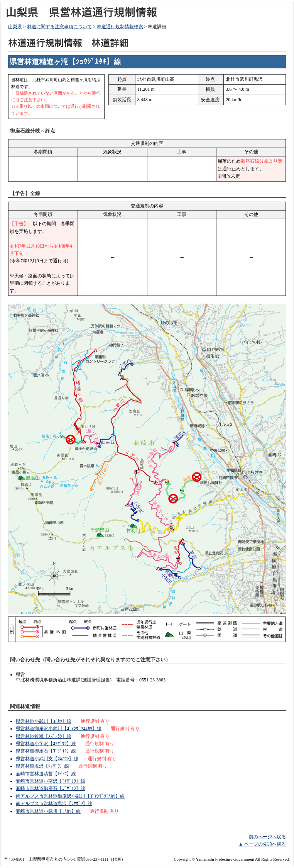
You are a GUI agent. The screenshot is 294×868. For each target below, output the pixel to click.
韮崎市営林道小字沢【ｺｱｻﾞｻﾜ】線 (51, 781)
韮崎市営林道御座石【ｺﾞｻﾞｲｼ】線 (51, 788)
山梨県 (15, 27)
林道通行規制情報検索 (120, 27)
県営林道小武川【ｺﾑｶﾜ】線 (44, 721)
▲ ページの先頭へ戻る (262, 844)
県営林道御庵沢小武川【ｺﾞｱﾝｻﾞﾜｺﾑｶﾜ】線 (59, 729)
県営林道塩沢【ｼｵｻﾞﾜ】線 (42, 766)
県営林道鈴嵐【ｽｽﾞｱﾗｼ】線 (44, 736)
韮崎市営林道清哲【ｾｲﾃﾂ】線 (46, 774)
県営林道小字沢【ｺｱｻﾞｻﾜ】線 (46, 744)
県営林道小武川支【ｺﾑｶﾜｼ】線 (47, 759)
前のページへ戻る (267, 837)
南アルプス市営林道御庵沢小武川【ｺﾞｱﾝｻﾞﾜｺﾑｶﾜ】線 (70, 796)
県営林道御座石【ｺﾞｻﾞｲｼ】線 (46, 751)
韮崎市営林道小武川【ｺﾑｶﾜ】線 (48, 811)
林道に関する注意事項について (59, 27)
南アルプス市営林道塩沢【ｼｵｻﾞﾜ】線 (54, 803)
